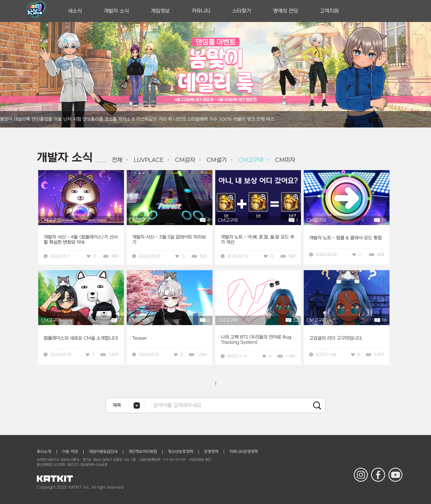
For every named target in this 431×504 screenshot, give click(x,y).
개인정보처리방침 (143, 452)
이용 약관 (70, 452)
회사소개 (44, 452)
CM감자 (184, 160)
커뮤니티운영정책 (244, 452)
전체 (117, 160)
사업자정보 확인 (200, 460)
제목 (117, 405)
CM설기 (216, 160)
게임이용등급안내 (103, 452)
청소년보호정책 (180, 452)
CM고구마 (250, 160)
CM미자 (284, 160)
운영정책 (211, 452)
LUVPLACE (148, 160)
